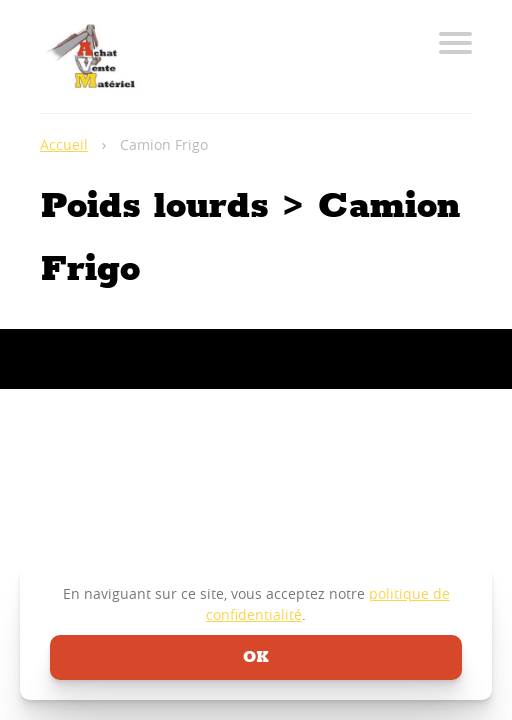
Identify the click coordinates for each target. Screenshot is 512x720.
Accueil (64, 144)
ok (256, 657)
